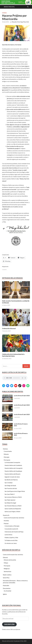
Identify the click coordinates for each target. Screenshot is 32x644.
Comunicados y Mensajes (12, 526)
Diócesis (6, 454)
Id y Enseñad (7, 591)
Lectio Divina (8, 535)
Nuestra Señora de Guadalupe (13, 471)
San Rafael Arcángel (10, 503)
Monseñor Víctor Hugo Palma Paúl (20, 22)
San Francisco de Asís (11, 488)
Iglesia (5, 594)
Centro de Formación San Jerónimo (14, 518)
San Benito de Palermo (11, 480)
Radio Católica (7, 575)
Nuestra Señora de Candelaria (13, 465)
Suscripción (9, 624)
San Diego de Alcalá (10, 485)
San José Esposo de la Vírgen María (15, 491)
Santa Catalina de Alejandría (13, 509)
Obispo (6, 563)
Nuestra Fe (6, 515)
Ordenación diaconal (9, 328)
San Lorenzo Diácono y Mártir (13, 497)
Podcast (6, 523)
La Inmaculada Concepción (12, 462)
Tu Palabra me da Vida (11, 540)
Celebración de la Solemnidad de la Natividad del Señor (13, 355)
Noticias (5, 449)
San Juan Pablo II (10, 494)
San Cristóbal (9, 483)
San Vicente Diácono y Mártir (13, 506)
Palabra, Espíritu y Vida (11, 537)
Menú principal (10, 7)
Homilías (4, 13)
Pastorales (6, 585)
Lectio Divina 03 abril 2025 (22, 396)
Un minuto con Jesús (11, 543)
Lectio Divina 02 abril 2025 (22, 405)
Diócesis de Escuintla (10, 560)
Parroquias (7, 460)
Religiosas (7, 569)
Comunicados (8, 451)
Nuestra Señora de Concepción (14, 468)
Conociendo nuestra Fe (11, 529)
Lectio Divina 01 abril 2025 (22, 414)
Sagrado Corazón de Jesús (12, 477)
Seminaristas (7, 571)
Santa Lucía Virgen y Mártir (12, 511)
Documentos (7, 588)
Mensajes (7, 457)
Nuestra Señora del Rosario (13, 474)
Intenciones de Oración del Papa (14, 532)
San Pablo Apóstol (10, 500)
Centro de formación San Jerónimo (13, 555)
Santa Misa (6, 578)
